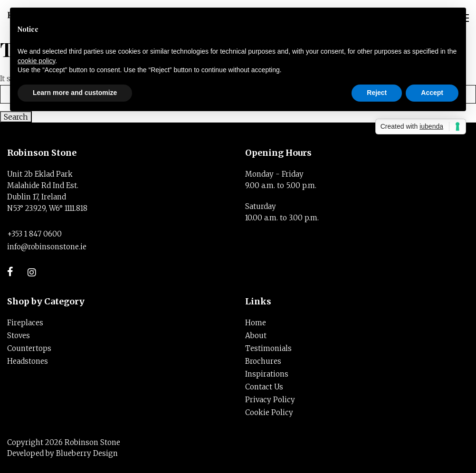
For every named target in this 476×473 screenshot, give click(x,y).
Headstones (28, 361)
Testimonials (268, 348)
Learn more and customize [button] (75, 93)
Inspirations (267, 374)
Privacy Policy (270, 400)
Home (256, 323)
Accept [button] (432, 93)
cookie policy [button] (36, 61)
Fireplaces (25, 323)
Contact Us (264, 387)
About (256, 336)
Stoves (19, 336)
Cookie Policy (269, 412)
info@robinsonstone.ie (47, 247)
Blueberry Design (87, 453)
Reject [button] (377, 93)
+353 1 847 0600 (34, 234)
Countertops (29, 348)
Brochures (263, 361)
